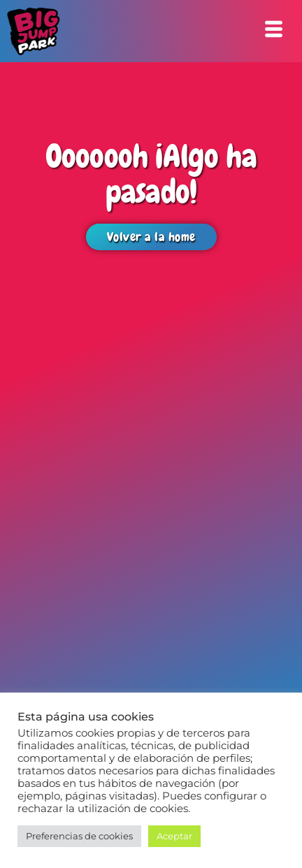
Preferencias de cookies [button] (79, 836)
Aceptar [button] (174, 836)
